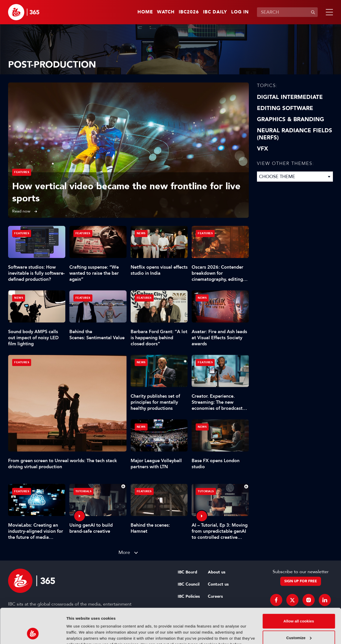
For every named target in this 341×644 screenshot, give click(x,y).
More (124, 552)
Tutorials (84, 491)
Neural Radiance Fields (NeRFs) (295, 134)
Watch (166, 12)
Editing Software (285, 108)
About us (217, 572)
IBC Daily (215, 12)
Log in (240, 12)
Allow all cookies (299, 591)
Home (145, 12)
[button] (328, 12)
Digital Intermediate (290, 97)
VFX (263, 149)
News (141, 233)
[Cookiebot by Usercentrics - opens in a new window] (33, 634)
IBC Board (187, 572)
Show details (78, 634)
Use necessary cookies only (299, 624)
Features (22, 172)
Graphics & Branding (290, 119)
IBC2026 (189, 12)
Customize (299, 607)
